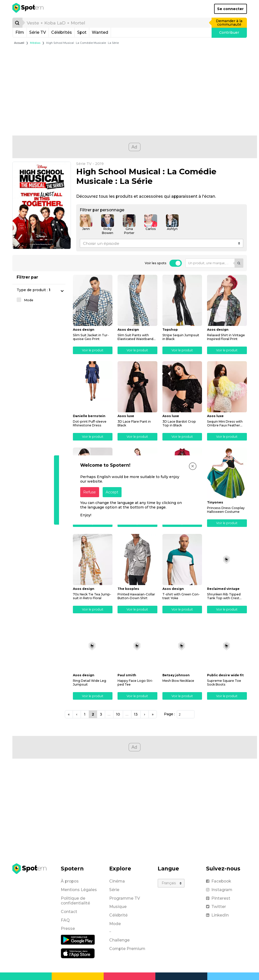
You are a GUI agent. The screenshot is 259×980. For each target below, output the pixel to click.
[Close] (193, 466)
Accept (112, 492)
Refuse (90, 492)
